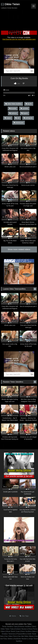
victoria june (19, 123)
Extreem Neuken (21, 629)
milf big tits (28, 118)
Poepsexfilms (21, 634)
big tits (29, 104)
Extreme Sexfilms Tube (27, 626)
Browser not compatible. (19, 17)
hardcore (13, 113)
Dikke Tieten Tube (7, 629)
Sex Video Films (11, 636)
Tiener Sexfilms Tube (10, 626)
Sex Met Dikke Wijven (26, 636)
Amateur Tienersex (8, 634)
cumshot (24, 108)
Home (14, 616)
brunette (13, 108)
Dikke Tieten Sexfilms (13, 104)
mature (8, 118)
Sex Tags (25, 616)
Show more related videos (19, 249)
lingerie (25, 113)
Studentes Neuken (21, 639)
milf (17, 118)
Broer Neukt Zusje (13, 631)
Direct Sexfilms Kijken (29, 631)
